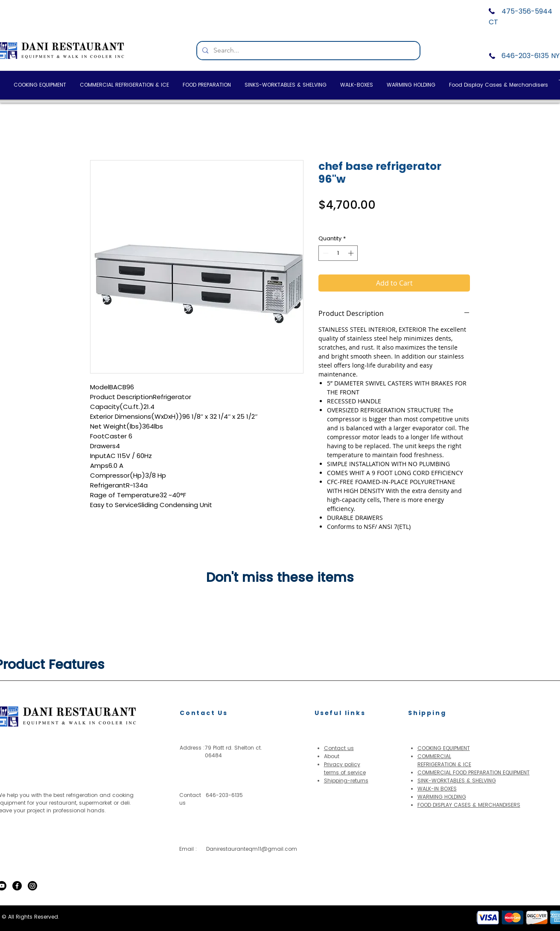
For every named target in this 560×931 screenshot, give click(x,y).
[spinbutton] (338, 253)
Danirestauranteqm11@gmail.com (252, 849)
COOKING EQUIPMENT (444, 748)
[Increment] (352, 253)
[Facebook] (17, 886)
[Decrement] (325, 253)
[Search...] (308, 51)
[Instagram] (32, 886)
